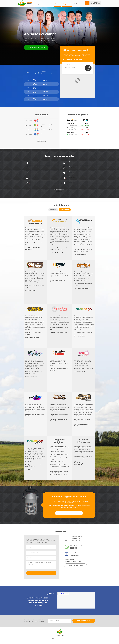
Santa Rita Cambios (41, 142)
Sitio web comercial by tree (60, 639)
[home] (28, 3)
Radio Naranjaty (64, 594)
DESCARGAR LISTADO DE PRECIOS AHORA (69, 513)
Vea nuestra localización (75, 565)
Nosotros (57, 4)
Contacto (77, 4)
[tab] (53, 210)
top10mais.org (60, 191)
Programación (67, 4)
